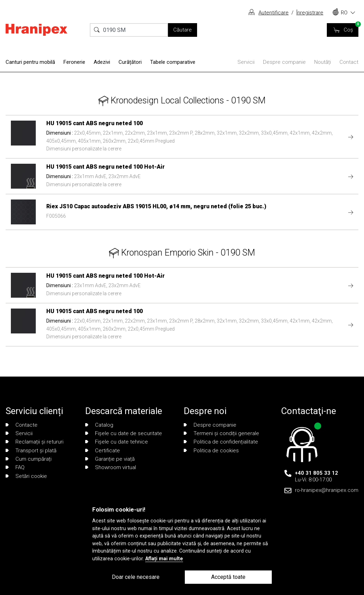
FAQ (15, 467)
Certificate (103, 451)
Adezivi (102, 62)
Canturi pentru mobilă (30, 62)
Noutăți (323, 62)
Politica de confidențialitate (221, 442)
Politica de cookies (211, 451)
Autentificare (274, 13)
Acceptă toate (228, 577)
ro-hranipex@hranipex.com (327, 490)
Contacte (22, 425)
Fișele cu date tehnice (117, 442)
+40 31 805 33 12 (316, 473)
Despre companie (284, 62)
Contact (349, 62)
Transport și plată (31, 451)
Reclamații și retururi (35, 442)
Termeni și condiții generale (221, 433)
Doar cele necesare (136, 577)
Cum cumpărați (29, 459)
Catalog (99, 425)
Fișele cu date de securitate (124, 433)
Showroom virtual (111, 467)
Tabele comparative (173, 62)
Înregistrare (310, 13)
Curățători (130, 62)
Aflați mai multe (164, 559)
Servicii (246, 62)
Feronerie (74, 62)
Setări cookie (26, 476)
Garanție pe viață (110, 459)
